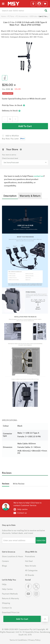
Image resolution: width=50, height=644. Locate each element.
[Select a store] (33, 4)
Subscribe (41, 540)
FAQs (4, 584)
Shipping (6, 603)
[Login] (39, 4)
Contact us (22, 513)
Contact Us (7, 608)
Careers (5, 561)
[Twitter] (37, 589)
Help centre (22, 509)
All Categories (31, 570)
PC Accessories (22, 16)
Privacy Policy (34, 640)
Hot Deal (29, 561)
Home (3, 16)
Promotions (30, 556)
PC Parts (11, 16)
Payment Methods (10, 594)
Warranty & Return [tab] (30, 196)
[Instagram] (37, 596)
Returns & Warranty (10, 598)
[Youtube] (29, 596)
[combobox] (25, 10)
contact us (38, 176)
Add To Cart (25, 126)
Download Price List (11, 612)
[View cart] (45, 4)
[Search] (46, 11)
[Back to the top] (45, 619)
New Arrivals (31, 566)
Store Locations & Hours (13, 556)
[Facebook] (29, 589)
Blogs (4, 566)
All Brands (30, 575)
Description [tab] (10, 196)
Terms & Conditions (18, 640)
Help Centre (7, 589)
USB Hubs (33, 16)
